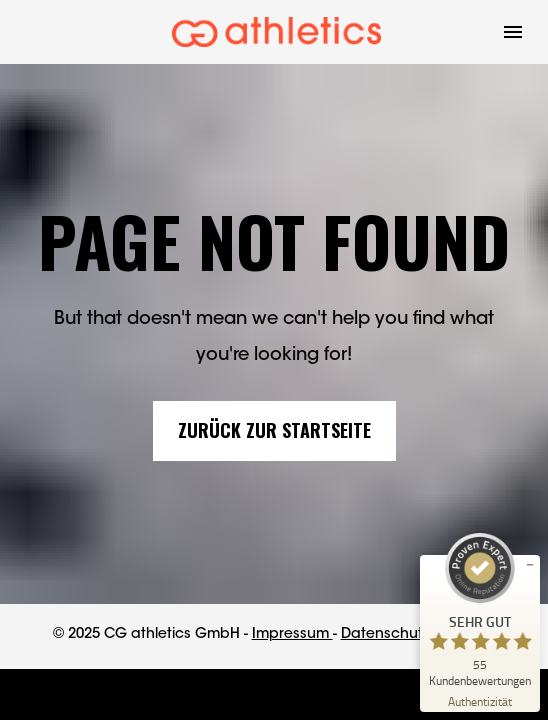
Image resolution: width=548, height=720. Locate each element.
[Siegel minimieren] (530, 565)
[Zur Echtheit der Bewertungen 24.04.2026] (480, 700)
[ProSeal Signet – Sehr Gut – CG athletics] (480, 610)
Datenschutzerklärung (418, 635)
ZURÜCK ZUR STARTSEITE (274, 430)
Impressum (292, 635)
